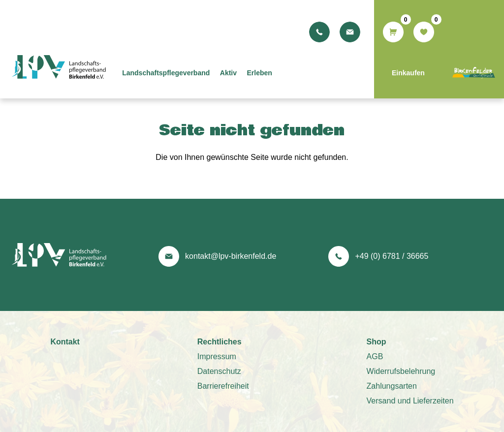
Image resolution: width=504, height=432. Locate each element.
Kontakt (65, 342)
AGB (375, 356)
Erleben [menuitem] (269, 73)
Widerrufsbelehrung (401, 371)
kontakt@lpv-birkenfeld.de (231, 256)
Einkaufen (408, 73)
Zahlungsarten (392, 386)
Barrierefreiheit (223, 386)
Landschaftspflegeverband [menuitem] (176, 73)
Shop (377, 342)
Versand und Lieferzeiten (410, 401)
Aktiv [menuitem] (238, 73)
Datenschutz (219, 371)
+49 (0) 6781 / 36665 (392, 256)
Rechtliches (220, 342)
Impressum (217, 356)
